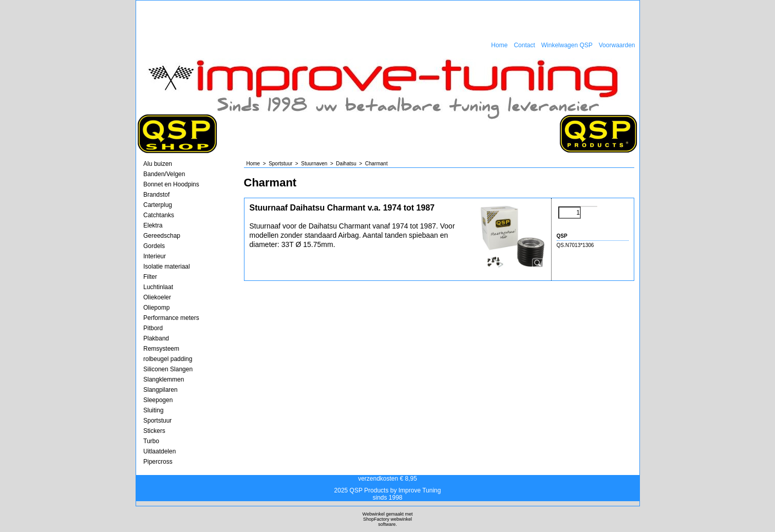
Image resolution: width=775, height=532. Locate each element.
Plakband (156, 338)
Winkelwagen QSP (567, 45)
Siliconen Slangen (168, 369)
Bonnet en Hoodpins (171, 184)
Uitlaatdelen (159, 451)
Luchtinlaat (158, 287)
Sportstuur (157, 421)
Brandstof (156, 195)
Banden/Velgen (164, 174)
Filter (150, 277)
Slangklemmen (164, 379)
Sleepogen (158, 400)
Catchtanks (159, 215)
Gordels (154, 246)
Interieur (155, 256)
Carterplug (158, 205)
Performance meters (171, 318)
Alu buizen (158, 164)
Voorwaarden (617, 45)
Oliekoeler (157, 297)
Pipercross (158, 462)
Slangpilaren (160, 390)
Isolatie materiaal (167, 267)
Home (499, 45)
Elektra (153, 225)
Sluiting (153, 410)
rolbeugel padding (168, 359)
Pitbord (153, 328)
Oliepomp (156, 308)
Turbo (151, 441)
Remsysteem (161, 349)
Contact (524, 45)
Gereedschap (162, 236)
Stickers (154, 431)
